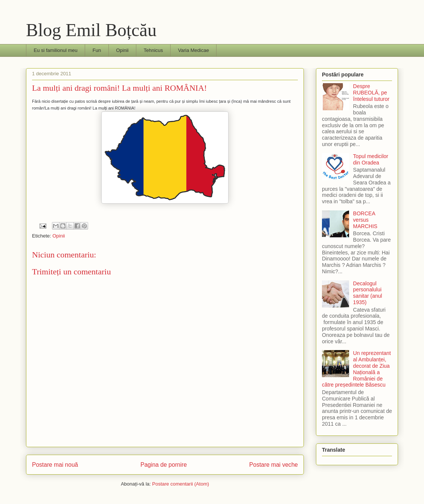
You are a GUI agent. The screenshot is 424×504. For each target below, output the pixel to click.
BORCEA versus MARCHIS (365, 220)
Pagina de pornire (164, 465)
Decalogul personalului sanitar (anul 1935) (368, 293)
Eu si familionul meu (56, 50)
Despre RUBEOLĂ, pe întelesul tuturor (371, 93)
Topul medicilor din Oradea (371, 159)
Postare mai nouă (55, 465)
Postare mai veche (274, 465)
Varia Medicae (194, 50)
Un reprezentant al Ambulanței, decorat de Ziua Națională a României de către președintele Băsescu (356, 369)
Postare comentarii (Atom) (181, 484)
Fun (97, 50)
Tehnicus (153, 50)
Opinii (122, 50)
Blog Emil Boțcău (91, 30)
